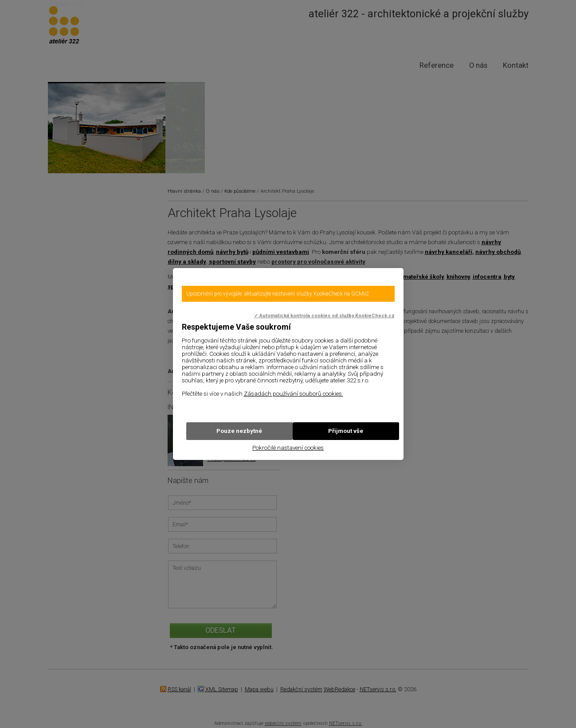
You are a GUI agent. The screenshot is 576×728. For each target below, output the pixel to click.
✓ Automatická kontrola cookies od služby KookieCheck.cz (324, 316)
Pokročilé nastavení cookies (288, 448)
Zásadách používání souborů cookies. (294, 394)
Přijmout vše (346, 431)
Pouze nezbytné (239, 431)
